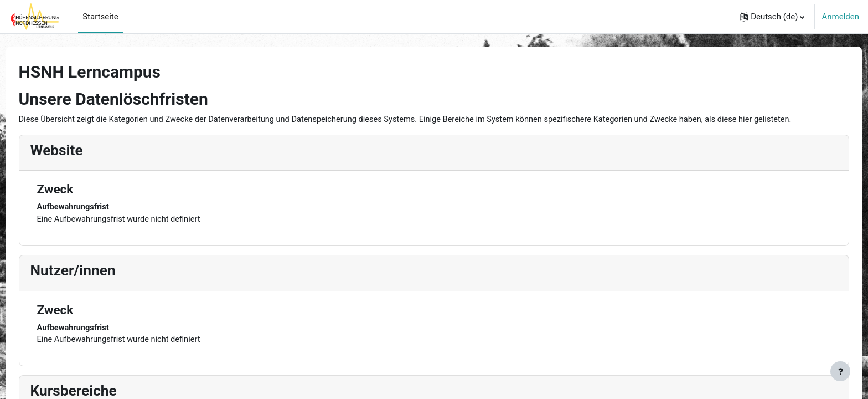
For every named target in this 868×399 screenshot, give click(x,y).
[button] (772, 17)
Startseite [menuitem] (100, 17)
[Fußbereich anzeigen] (840, 371)
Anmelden (840, 17)
